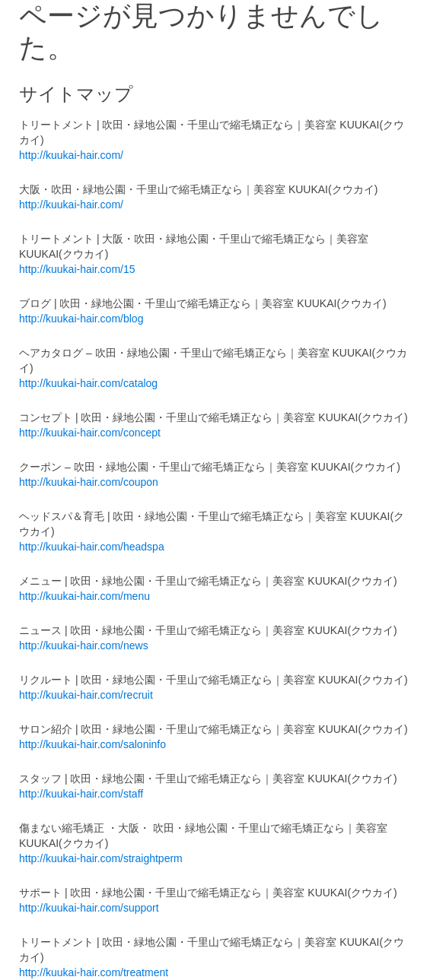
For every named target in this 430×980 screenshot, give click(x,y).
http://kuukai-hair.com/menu (84, 596)
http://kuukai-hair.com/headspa (92, 547)
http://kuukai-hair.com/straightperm (101, 858)
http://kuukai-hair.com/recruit (86, 695)
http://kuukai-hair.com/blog (81, 319)
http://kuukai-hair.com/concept (90, 433)
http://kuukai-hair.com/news (84, 645)
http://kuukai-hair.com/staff (81, 794)
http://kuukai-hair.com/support (89, 908)
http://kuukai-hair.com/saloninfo (92, 744)
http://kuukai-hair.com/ (71, 155)
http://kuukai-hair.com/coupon (89, 482)
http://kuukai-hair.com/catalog (88, 383)
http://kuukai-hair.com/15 (77, 269)
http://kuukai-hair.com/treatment (94, 972)
